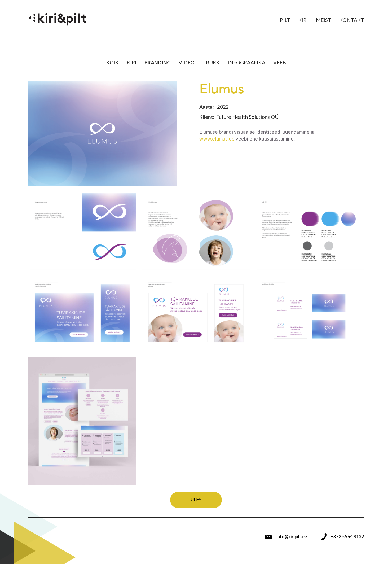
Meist (324, 20)
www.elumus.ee (217, 139)
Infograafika (246, 62)
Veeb (280, 62)
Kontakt (352, 20)
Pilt (285, 20)
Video (187, 62)
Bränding (158, 62)
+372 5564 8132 (343, 537)
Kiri (303, 20)
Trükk (211, 62)
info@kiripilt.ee (286, 537)
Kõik (113, 62)
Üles (196, 500)
